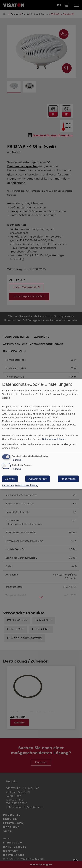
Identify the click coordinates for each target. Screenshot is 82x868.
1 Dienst (16, 469)
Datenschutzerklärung (54, 439)
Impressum (8, 485)
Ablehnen (10, 479)
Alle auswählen (68, 479)
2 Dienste (17, 460)
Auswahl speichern (38, 479)
